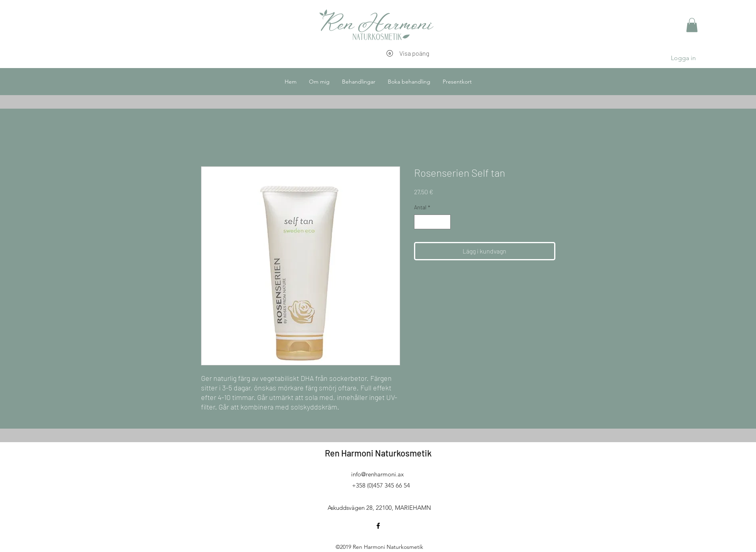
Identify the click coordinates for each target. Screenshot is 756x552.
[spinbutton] (432, 222)
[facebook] (378, 526)
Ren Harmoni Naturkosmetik (378, 453)
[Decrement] (420, 222)
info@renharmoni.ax (377, 474)
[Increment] (444, 222)
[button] (692, 25)
